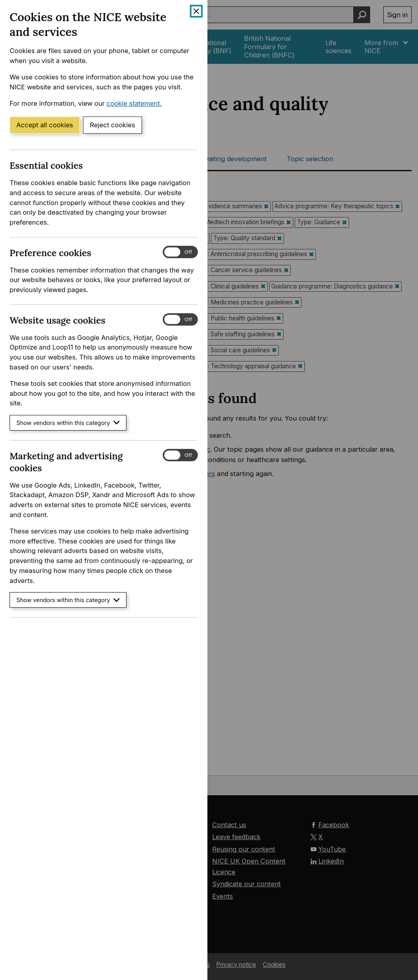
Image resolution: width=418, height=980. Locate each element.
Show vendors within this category (68, 423)
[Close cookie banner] (196, 11)
